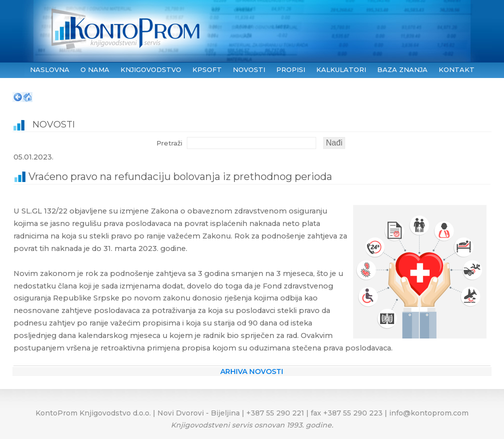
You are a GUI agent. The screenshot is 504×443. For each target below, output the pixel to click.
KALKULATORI (341, 69)
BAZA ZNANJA (402, 69)
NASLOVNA (50, 69)
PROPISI (291, 69)
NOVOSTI (249, 69)
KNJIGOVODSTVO (151, 69)
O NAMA (95, 69)
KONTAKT (457, 69)
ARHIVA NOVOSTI (252, 371)
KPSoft (207, 69)
